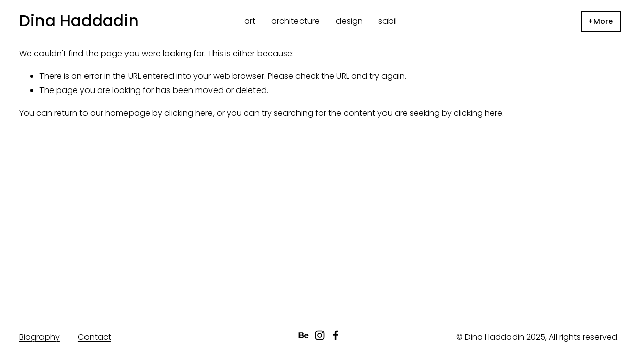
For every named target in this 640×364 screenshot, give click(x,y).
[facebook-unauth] (336, 335)
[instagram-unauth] (320, 335)
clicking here (189, 113)
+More (601, 21)
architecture (295, 21)
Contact (95, 337)
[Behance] (304, 335)
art (250, 21)
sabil (388, 21)
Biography (39, 337)
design (349, 21)
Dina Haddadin (79, 21)
